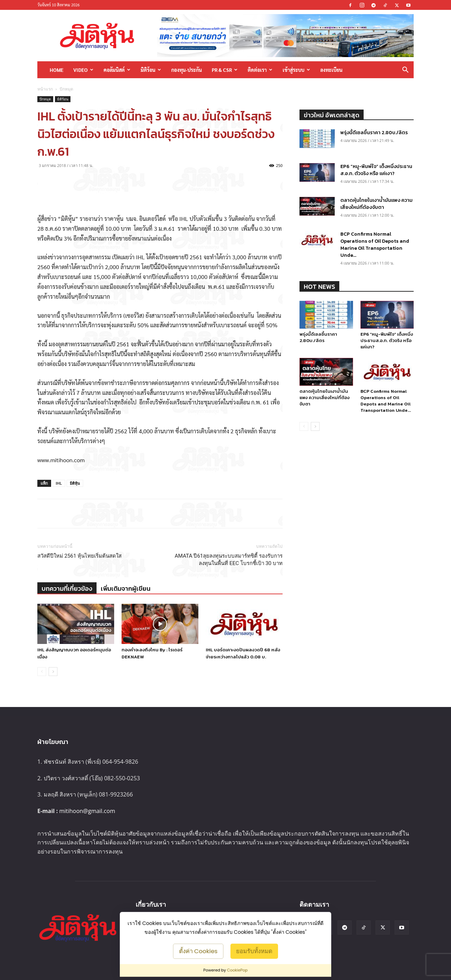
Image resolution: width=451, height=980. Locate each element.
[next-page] (53, 672)
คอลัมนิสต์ (117, 70)
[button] (405, 70)
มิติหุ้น (75, 483)
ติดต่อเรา (260, 70)
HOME (57, 70)
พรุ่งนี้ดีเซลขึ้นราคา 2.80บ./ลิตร (374, 133)
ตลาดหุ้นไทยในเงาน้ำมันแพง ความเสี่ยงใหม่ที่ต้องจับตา (376, 204)
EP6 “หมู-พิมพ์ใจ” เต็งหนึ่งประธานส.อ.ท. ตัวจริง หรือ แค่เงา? (376, 170)
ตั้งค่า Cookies (198, 951)
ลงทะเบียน (331, 70)
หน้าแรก (45, 89)
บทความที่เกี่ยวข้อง (67, 588)
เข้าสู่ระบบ (296, 70)
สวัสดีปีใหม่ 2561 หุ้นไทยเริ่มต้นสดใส (79, 556)
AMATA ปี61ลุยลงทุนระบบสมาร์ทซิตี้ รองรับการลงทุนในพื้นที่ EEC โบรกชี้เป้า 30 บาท (229, 560)
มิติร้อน (151, 70)
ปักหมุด (45, 99)
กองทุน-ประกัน (187, 70)
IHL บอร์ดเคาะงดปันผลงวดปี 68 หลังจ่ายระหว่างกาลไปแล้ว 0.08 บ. (243, 653)
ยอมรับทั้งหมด (254, 951)
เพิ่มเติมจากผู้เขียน (126, 588)
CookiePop (237, 970)
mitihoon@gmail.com (87, 811)
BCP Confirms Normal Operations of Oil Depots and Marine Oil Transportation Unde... (375, 245)
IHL (59, 483)
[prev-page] (42, 672)
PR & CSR (225, 70)
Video (83, 70)
